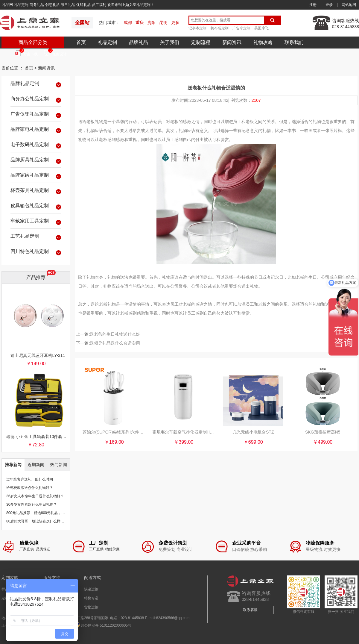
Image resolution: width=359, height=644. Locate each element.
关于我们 (170, 42)
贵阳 (151, 22)
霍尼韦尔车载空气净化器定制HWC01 (184, 432)
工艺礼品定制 (36, 237)
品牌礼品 (139, 42)
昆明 (163, 22)
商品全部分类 (33, 42)
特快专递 (91, 598)
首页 (81, 42)
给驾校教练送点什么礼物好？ (30, 488)
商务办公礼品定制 (36, 100)
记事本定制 (197, 28)
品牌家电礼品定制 (36, 130)
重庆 (140, 22)
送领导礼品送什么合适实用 (115, 343)
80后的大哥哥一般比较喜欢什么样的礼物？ (41, 521)
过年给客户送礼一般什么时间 (30, 479)
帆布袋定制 (220, 28)
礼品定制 (107, 42)
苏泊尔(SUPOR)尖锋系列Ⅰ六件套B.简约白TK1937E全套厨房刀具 (114, 432)
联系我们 (294, 42)
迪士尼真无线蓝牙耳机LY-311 (38, 355)
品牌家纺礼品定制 (36, 176)
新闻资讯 (232, 42)
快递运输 (91, 589)
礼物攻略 (263, 42)
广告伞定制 (241, 28)
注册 (313, 5)
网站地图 (349, 5)
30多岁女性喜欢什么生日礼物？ (32, 504)
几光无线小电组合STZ (253, 432)
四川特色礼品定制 (36, 252)
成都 (128, 22)
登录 (329, 5)
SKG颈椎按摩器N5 (323, 432)
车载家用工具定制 (36, 222)
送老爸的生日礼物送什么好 (115, 334)
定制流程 (201, 42)
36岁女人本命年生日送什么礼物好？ (35, 496)
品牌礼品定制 (36, 84)
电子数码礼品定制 (36, 146)
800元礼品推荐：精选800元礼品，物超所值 (41, 513)
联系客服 (250, 610)
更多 (175, 22)
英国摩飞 (261, 28)
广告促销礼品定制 (36, 115)
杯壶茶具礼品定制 (36, 191)
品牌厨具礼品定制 (36, 161)
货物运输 (91, 607)
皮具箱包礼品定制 (36, 207)
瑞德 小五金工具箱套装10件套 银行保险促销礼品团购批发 (38, 437)
